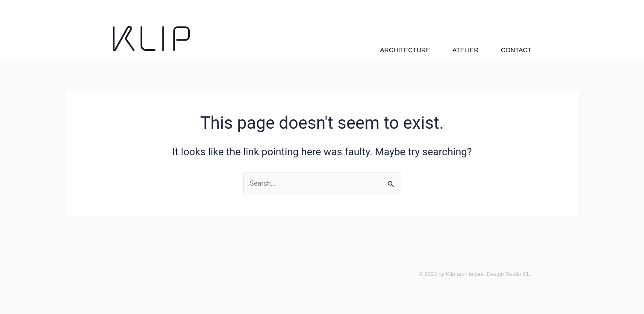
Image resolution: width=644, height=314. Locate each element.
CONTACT (516, 50)
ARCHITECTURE (405, 50)
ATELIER (466, 50)
